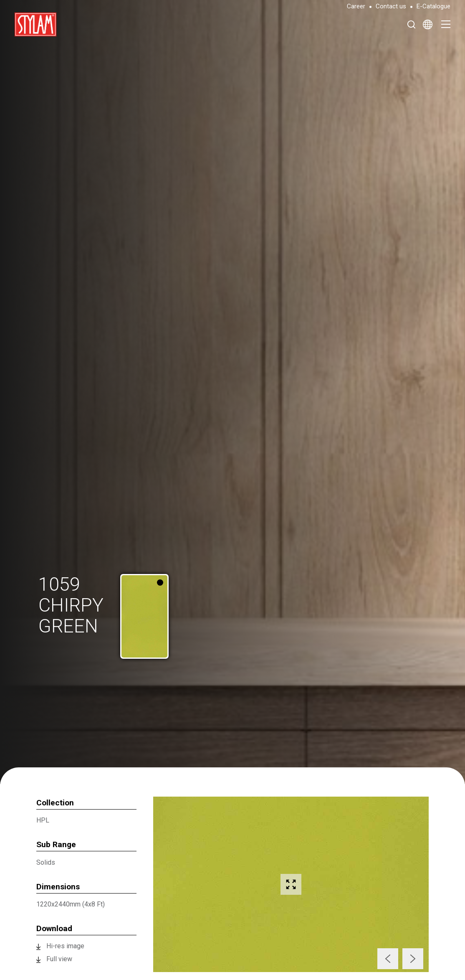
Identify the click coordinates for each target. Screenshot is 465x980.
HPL (43, 820)
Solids (46, 862)
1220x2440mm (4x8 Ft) (71, 904)
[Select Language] (428, 24)
